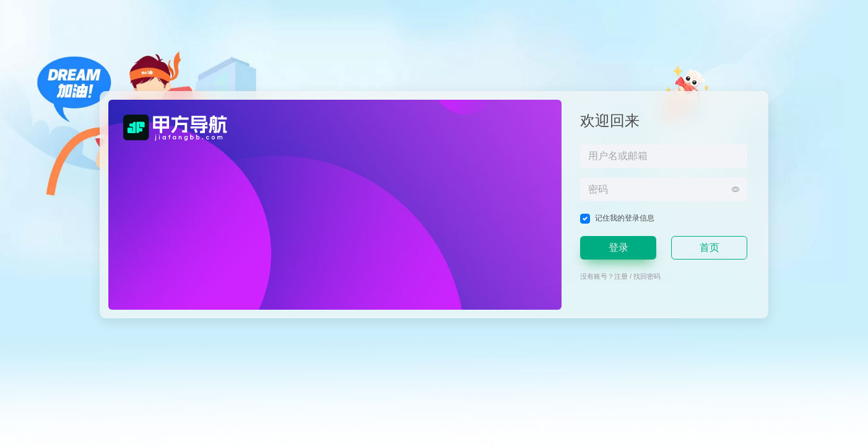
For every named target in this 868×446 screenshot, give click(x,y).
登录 (618, 247)
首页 (710, 247)
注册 (621, 276)
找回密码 (647, 276)
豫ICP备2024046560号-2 (464, 421)
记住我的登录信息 (625, 218)
